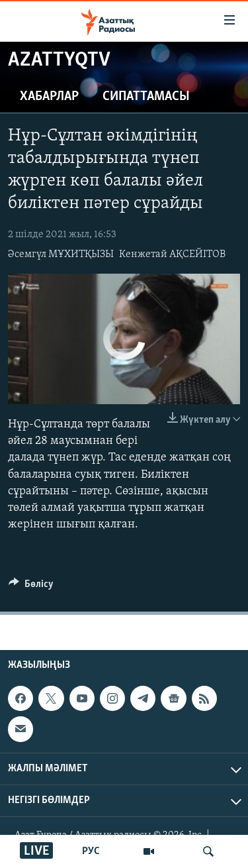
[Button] (31, 587)
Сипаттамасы (146, 97)
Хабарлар (49, 97)
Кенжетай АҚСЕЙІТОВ (172, 254)
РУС (91, 851)
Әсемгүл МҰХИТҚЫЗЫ (61, 254)
